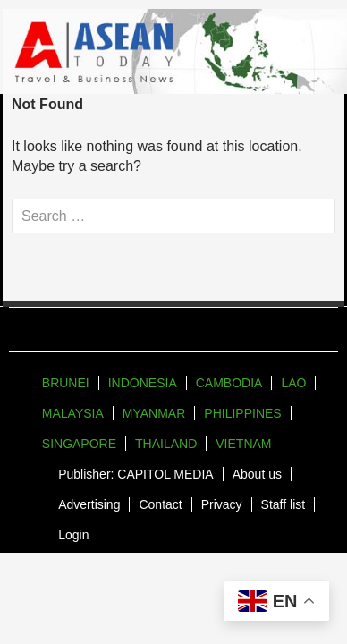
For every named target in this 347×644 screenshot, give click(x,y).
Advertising (89, 504)
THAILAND (166, 444)
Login (73, 535)
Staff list (284, 504)
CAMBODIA (229, 383)
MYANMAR (154, 413)
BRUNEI (66, 383)
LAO (293, 383)
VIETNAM (243, 444)
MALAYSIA (73, 413)
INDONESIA (143, 383)
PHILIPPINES (242, 413)
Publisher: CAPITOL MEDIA (136, 474)
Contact (160, 504)
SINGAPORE (79, 444)
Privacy (222, 504)
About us (257, 474)
